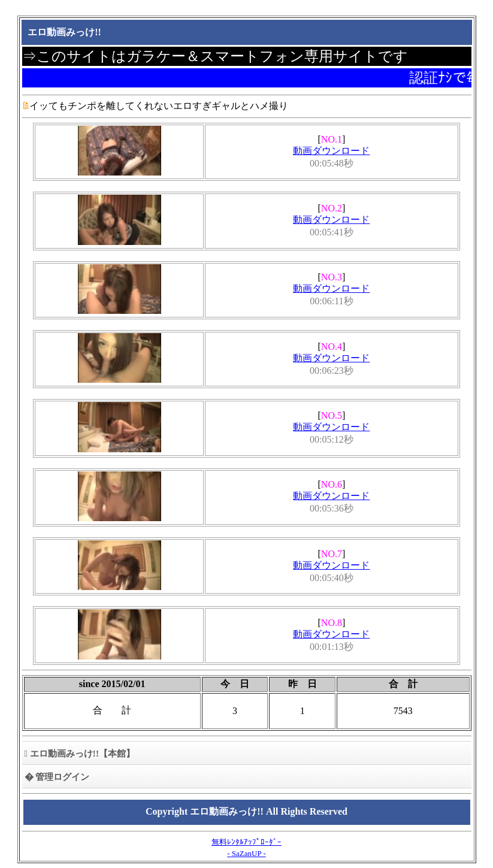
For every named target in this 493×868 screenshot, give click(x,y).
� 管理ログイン (57, 777)
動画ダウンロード (331, 151)
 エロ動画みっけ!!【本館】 (80, 753)
